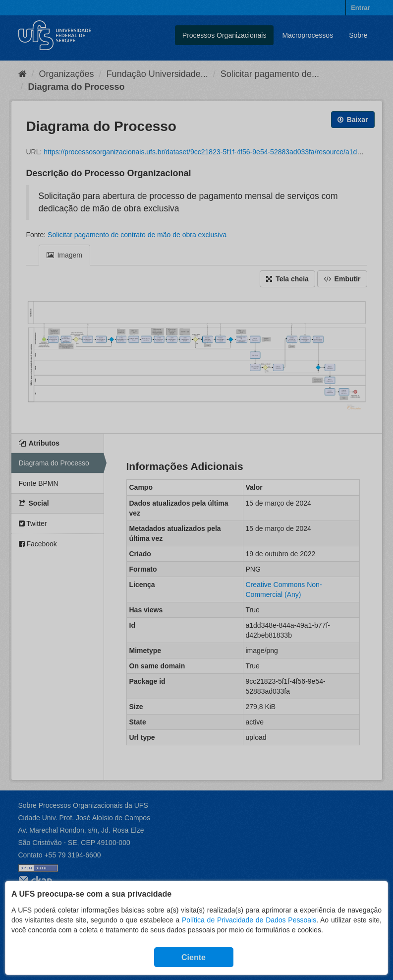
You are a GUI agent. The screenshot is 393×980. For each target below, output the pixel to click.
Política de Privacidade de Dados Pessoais (249, 920)
